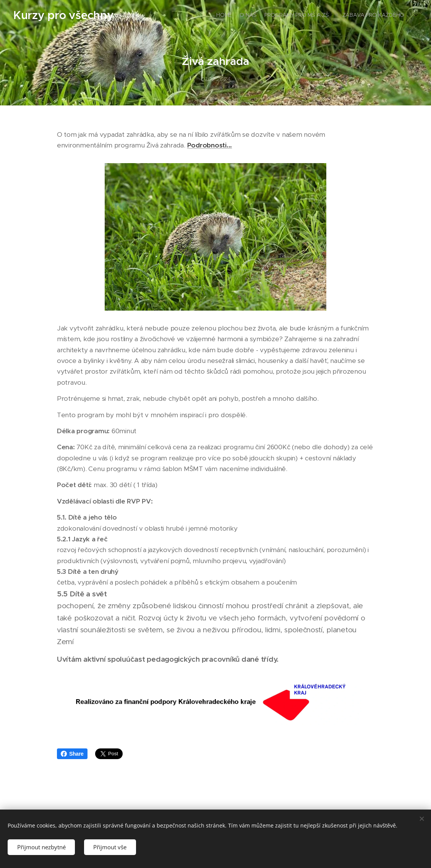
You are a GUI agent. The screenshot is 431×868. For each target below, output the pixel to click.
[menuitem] (375, 16)
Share (72, 754)
